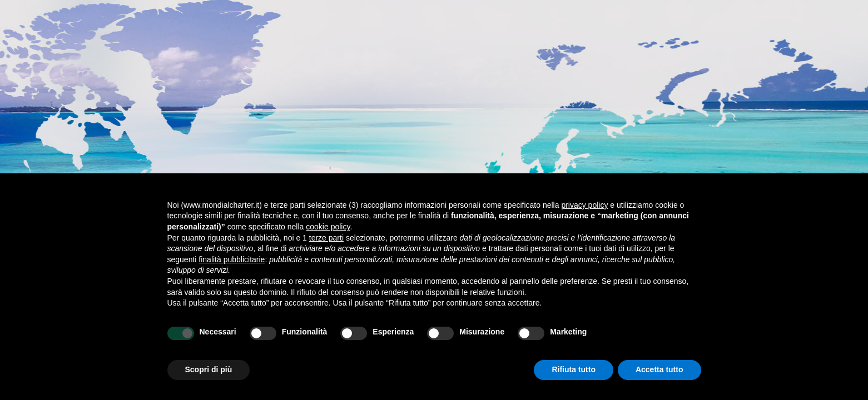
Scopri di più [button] (209, 369)
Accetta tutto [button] (659, 369)
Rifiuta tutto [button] (574, 369)
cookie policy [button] (328, 227)
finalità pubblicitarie (232, 259)
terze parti (326, 238)
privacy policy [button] (584, 205)
